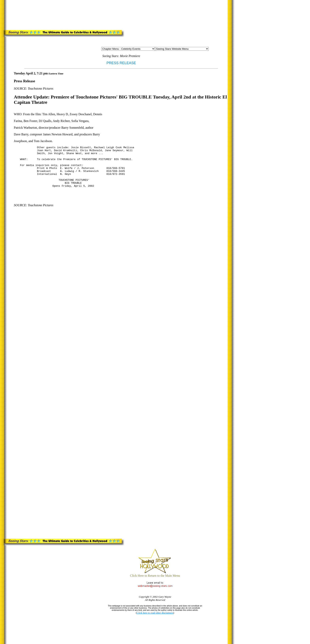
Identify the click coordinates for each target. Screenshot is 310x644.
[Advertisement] (86, 14)
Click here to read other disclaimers (155, 613)
